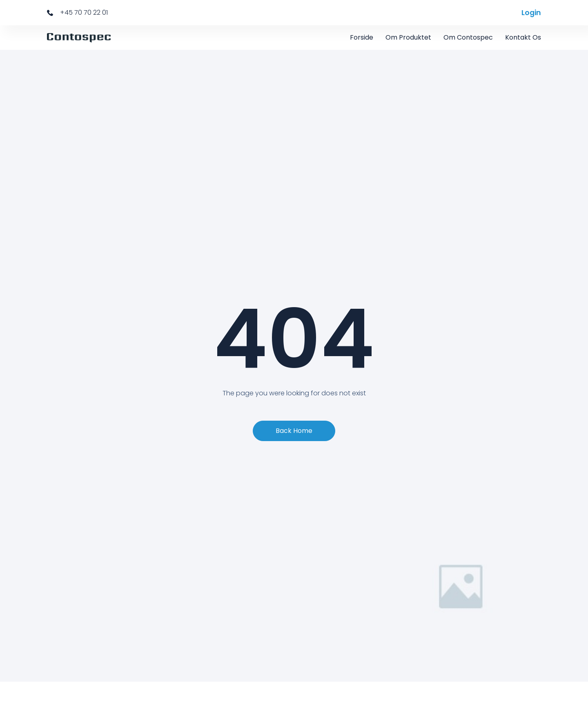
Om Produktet (408, 37)
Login (531, 13)
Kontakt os (523, 37)
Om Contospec (468, 37)
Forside (362, 37)
